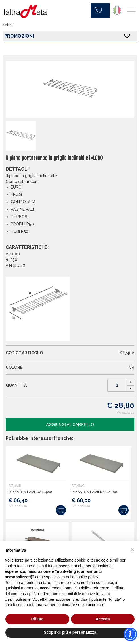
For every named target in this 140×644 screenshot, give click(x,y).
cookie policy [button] (87, 577)
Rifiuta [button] (37, 619)
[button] (133, 550)
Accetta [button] (103, 619)
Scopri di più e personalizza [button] (70, 632)
